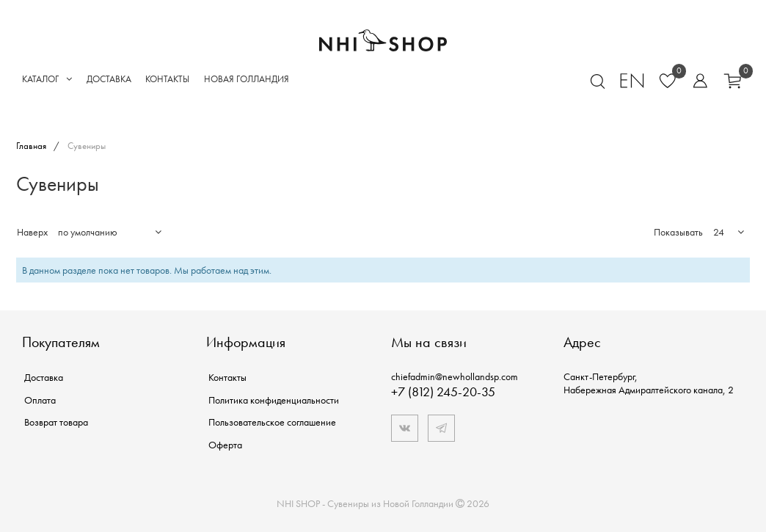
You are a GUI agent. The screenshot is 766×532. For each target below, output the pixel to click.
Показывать (678, 232)
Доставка (109, 79)
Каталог (47, 79)
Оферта (225, 445)
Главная (32, 146)
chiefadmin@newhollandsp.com (455, 376)
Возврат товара (56, 422)
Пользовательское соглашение (272, 422)
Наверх (32, 232)
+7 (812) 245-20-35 (443, 391)
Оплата (40, 400)
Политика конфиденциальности (274, 400)
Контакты (167, 79)
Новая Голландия (247, 79)
